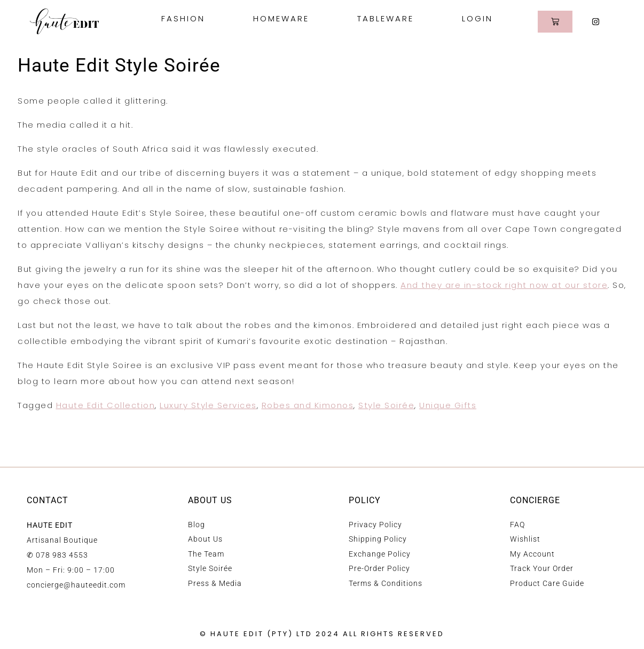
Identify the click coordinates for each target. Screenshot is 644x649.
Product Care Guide (547, 583)
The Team (206, 554)
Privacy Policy (375, 525)
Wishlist (525, 539)
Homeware (284, 18)
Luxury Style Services (208, 405)
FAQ (517, 525)
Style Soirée (386, 405)
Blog (197, 525)
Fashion (186, 18)
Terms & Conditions (386, 583)
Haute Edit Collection (106, 405)
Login (477, 18)
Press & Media (215, 583)
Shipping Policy (378, 539)
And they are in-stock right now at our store (504, 285)
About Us (205, 539)
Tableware (388, 18)
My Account (532, 554)
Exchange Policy (380, 554)
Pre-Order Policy (379, 568)
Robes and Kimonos (308, 405)
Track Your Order (542, 568)
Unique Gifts (448, 405)
